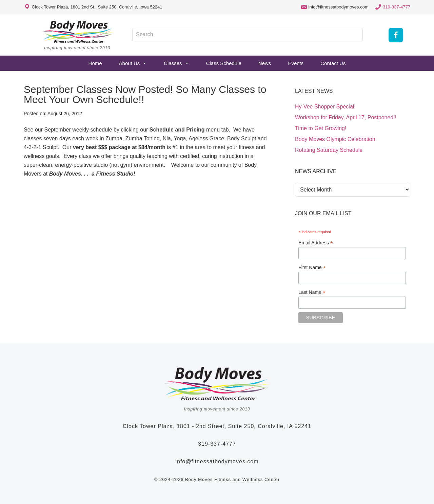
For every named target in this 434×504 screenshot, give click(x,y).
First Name (312, 268)
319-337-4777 (397, 7)
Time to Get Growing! (321, 128)
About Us (133, 63)
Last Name (312, 292)
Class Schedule (224, 63)
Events (296, 63)
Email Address (316, 243)
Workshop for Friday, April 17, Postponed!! (346, 117)
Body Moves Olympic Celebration (335, 139)
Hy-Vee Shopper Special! (325, 107)
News (265, 63)
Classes (176, 63)
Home (95, 63)
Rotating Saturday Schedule (329, 150)
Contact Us (333, 63)
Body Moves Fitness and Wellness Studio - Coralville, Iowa (78, 32)
